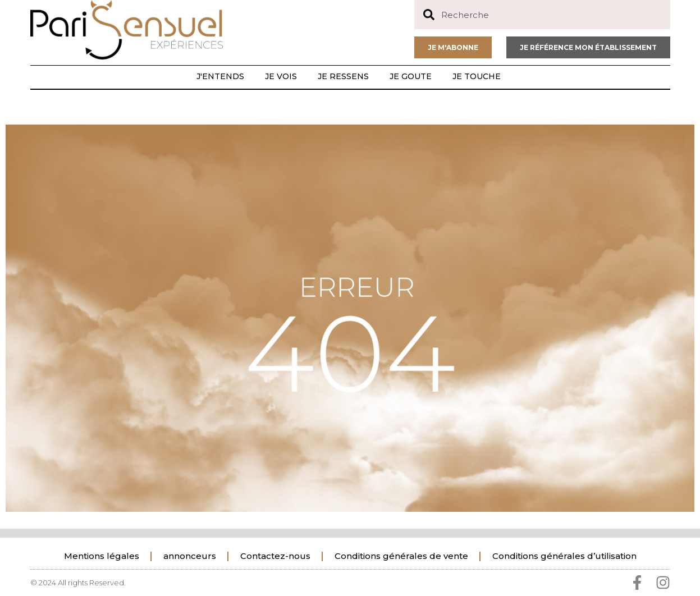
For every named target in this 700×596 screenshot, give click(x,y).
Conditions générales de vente (401, 556)
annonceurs (190, 556)
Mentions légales (102, 556)
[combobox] (542, 15)
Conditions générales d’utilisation (564, 556)
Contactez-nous (275, 556)
